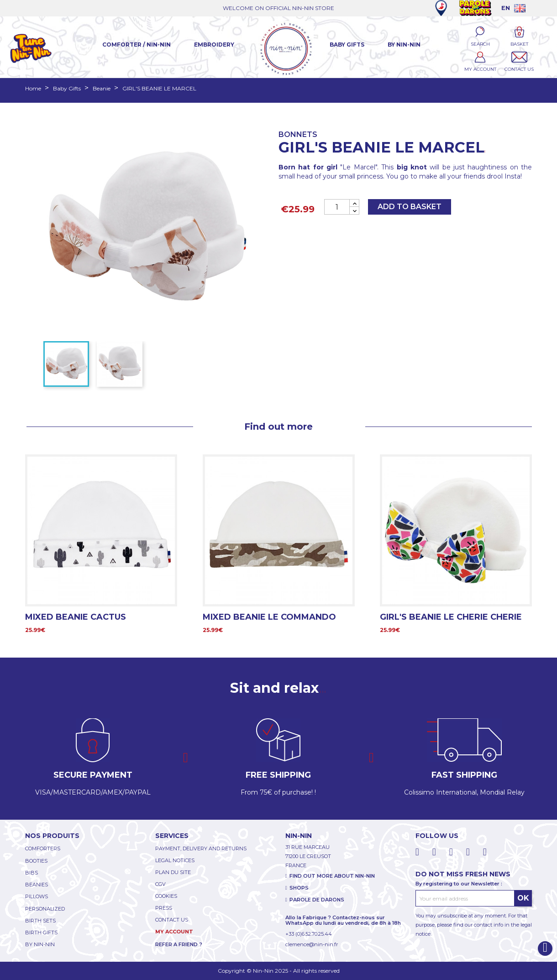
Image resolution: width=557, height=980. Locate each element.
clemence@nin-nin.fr (312, 944)
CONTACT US (172, 920)
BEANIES (37, 885)
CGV (160, 884)
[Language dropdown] (513, 8)
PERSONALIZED (45, 909)
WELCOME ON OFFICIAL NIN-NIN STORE (278, 8)
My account (174, 932)
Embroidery (214, 45)
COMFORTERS (43, 848)
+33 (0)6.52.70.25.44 (309, 934)
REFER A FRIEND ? (179, 944)
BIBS (32, 873)
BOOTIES (36, 861)
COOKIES (166, 896)
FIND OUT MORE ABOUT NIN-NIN (332, 876)
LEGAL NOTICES (175, 860)
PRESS (164, 908)
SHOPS (299, 888)
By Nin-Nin (404, 45)
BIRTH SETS (40, 921)
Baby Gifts (347, 45)
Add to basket (410, 207)
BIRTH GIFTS (41, 933)
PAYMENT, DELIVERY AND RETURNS (201, 848)
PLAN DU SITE (173, 872)
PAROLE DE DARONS (317, 900)
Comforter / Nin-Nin (137, 45)
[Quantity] (337, 207)
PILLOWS (37, 896)
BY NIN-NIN (40, 944)
